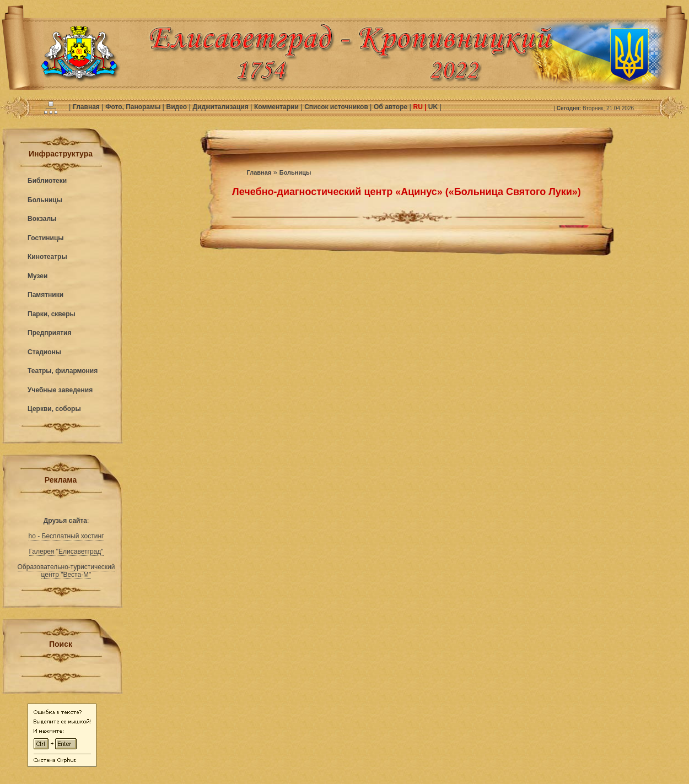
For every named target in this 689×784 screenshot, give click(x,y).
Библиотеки (47, 181)
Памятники (45, 295)
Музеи (37, 276)
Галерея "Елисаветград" (66, 551)
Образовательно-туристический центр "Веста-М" (66, 571)
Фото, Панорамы (134, 107)
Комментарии (277, 107)
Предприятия (49, 333)
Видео (177, 107)
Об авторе (391, 107)
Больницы (45, 200)
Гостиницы (46, 238)
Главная (87, 107)
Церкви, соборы (54, 409)
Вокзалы (42, 219)
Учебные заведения (60, 390)
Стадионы (44, 352)
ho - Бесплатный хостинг (66, 536)
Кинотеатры (47, 257)
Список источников (337, 107)
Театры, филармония (63, 371)
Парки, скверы (52, 314)
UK (433, 107)
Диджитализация (221, 107)
